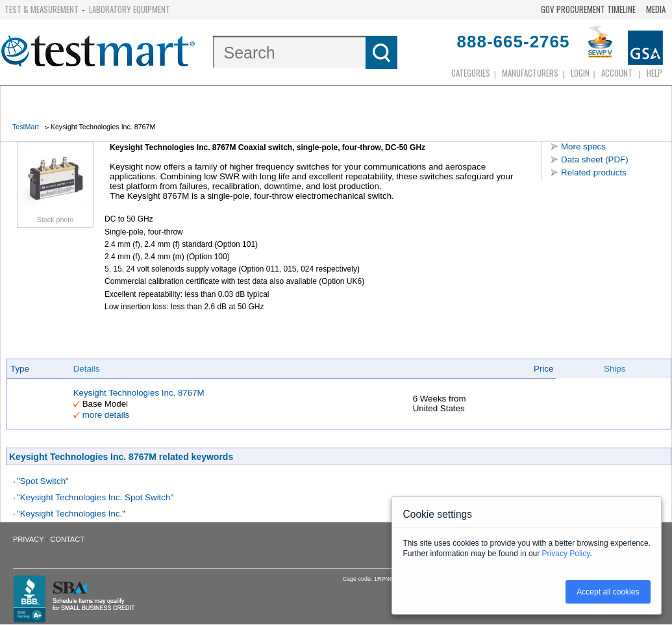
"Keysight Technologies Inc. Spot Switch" (95, 497)
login (580, 73)
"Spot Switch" (43, 481)
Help (654, 73)
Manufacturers (530, 73)
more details (106, 415)
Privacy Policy (566, 554)
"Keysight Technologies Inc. (69, 514)
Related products (594, 172)
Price (543, 369)
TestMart (26, 127)
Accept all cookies (608, 592)
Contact (68, 539)
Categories (471, 73)
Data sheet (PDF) (595, 159)
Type (20, 369)
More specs (583, 147)
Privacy (28, 539)
